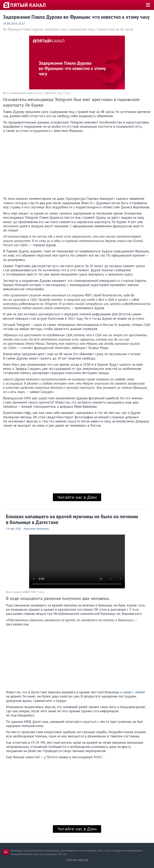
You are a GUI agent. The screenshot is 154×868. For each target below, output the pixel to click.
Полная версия (77, 860)
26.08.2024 (10, 24)
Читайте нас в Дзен (77, 497)
